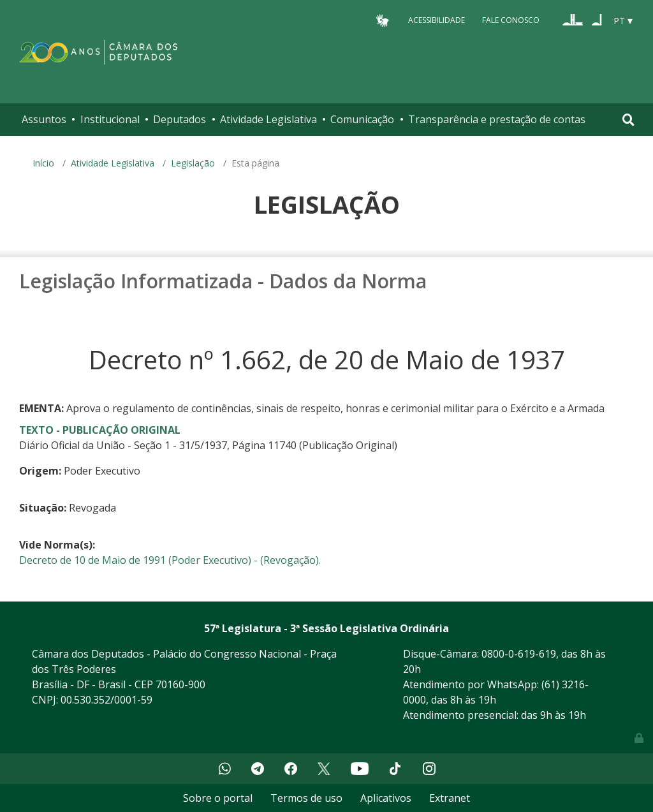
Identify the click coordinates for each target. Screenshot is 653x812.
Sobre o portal (218, 798)
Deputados (180, 119)
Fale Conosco (511, 20)
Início (43, 163)
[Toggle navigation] (628, 120)
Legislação (193, 163)
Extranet (450, 798)
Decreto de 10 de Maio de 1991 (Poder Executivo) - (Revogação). (170, 560)
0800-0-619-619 (519, 654)
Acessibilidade (437, 20)
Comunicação (362, 119)
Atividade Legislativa (268, 119)
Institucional (110, 119)
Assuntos (44, 119)
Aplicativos (386, 798)
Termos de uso (306, 798)
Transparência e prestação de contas (497, 119)
